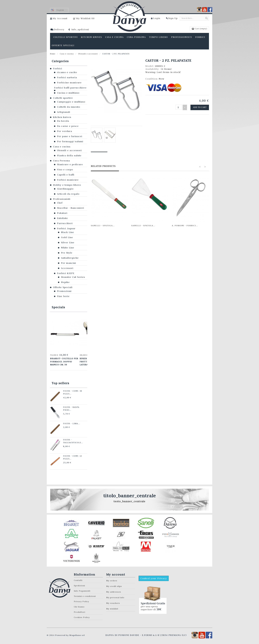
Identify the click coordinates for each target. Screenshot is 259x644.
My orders (112, 580)
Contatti (78, 579)
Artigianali (64, 112)
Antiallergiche (70, 258)
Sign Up (173, 18)
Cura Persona (61, 161)
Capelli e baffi (66, 175)
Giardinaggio (65, 189)
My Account (60, 18)
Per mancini (68, 263)
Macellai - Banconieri (71, 208)
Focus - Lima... (70, 422)
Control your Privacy (154, 577)
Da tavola (63, 121)
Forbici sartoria (67, 77)
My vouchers (113, 602)
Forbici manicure (68, 180)
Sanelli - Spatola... (103, 225)
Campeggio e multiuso (71, 102)
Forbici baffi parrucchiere (70, 88)
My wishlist (112, 608)
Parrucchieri (65, 223)
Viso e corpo (65, 170)
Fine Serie (63, 296)
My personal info (115, 596)
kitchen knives (62, 117)
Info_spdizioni (80, 29)
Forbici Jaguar (66, 228)
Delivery (59, 29)
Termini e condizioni (85, 595)
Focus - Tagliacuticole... (71, 440)
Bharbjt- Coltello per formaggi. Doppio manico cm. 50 (64, 361)
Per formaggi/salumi (70, 141)
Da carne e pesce (68, 126)
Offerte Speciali (63, 287)
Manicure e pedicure (70, 164)
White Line (68, 248)
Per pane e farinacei (70, 136)
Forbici (58, 68)
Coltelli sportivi (63, 98)
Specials (58, 307)
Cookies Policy (82, 616)
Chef (60, 203)
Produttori (80, 611)
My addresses (114, 591)
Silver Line (68, 242)
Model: (150, 66)
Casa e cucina (67, 54)
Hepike (65, 282)
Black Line (67, 232)
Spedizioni (79, 585)
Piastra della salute (69, 155)
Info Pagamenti (82, 590)
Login (157, 18)
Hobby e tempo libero (67, 185)
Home (53, 54)
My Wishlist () (85, 18)
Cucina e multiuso (68, 93)
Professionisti (62, 199)
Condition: (152, 79)
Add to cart (200, 107)
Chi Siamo (79, 606)
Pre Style (67, 253)
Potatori (62, 213)
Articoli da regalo (68, 194)
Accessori (67, 268)
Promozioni (64, 291)
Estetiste (62, 218)
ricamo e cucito (67, 72)
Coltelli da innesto (69, 107)
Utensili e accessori (88, 54)
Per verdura (65, 131)
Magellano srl (77, 634)
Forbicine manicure (69, 83)
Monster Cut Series (73, 277)
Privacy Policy (81, 600)
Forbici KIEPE (66, 273)
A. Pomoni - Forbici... (185, 225)
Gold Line (67, 237)
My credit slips (114, 585)
